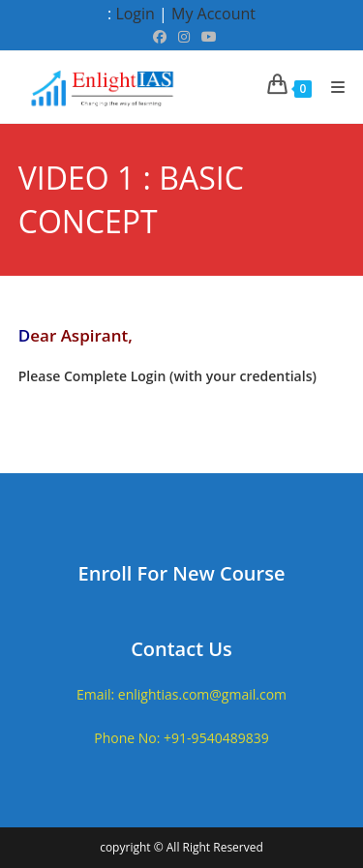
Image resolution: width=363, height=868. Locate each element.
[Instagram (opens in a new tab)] (184, 37)
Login (135, 14)
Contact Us (181, 649)
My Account (213, 14)
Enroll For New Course (182, 573)
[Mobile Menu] (331, 87)
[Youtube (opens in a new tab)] (206, 37)
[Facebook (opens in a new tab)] (160, 37)
